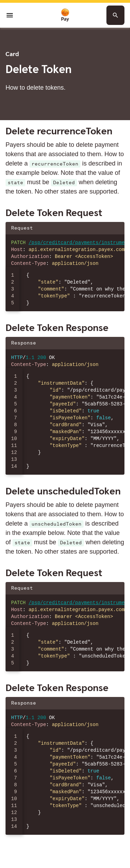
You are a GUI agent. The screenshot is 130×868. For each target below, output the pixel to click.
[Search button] (115, 15)
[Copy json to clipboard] (116, 228)
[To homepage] (65, 15)
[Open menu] (10, 15)
